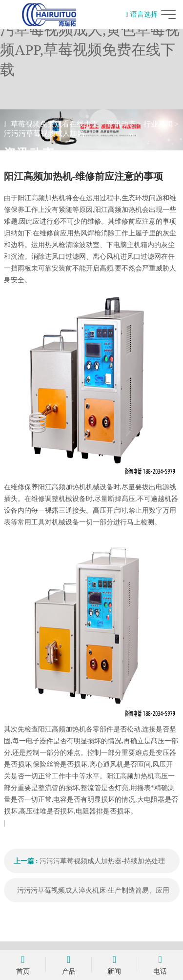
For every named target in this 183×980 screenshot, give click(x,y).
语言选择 (141, 14)
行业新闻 (158, 124)
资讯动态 (121, 124)
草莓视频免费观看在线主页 (55, 124)
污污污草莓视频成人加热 (44, 133)
